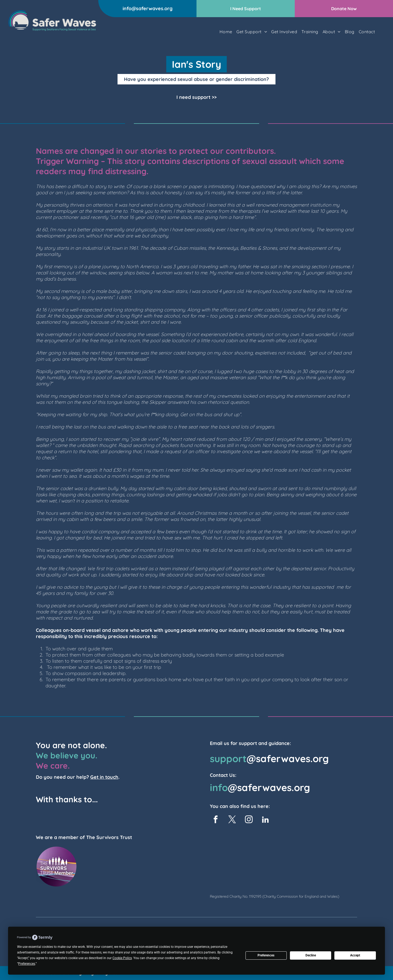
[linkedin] (265, 820)
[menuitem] (226, 32)
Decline (311, 955)
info (219, 787)
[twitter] (232, 820)
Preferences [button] (27, 964)
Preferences (266, 955)
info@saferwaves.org (148, 8)
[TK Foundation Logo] (127, 818)
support (228, 759)
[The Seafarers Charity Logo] (61, 818)
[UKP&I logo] (94, 818)
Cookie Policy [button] (122, 958)
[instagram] (249, 820)
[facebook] (216, 820)
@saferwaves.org (288, 759)
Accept (355, 955)
